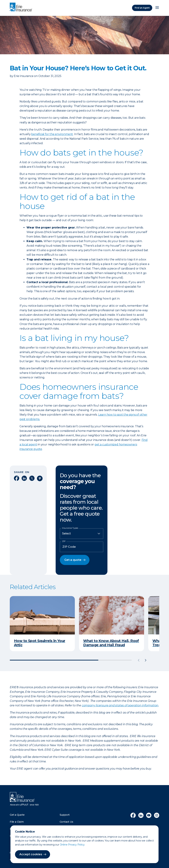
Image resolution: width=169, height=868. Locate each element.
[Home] (22, 7)
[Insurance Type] (82, 534)
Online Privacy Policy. (72, 845)
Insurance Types (70, 528)
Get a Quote (17, 815)
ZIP (64, 541)
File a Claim (17, 822)
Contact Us (66, 822)
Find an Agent (142, 8)
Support (65, 815)
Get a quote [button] (73, 560)
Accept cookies (31, 854)
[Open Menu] (157, 8)
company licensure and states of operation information (120, 705)
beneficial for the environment (52, 134)
